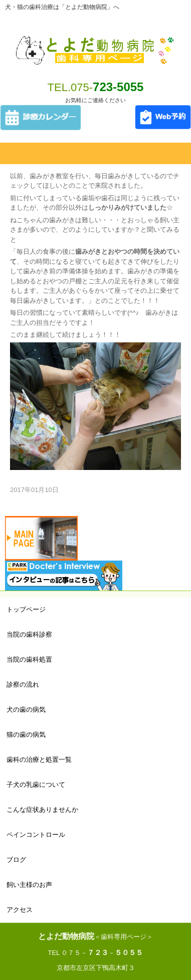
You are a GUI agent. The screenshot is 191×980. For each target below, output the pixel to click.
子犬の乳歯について (36, 785)
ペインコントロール (36, 835)
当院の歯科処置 (29, 659)
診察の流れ (23, 684)
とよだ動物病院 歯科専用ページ (95, 44)
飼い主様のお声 (29, 885)
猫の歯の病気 (26, 734)
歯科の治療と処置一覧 (39, 760)
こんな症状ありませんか (42, 810)
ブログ (16, 860)
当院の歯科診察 (29, 634)
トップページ (26, 609)
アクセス (20, 910)
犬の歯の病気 (26, 709)
